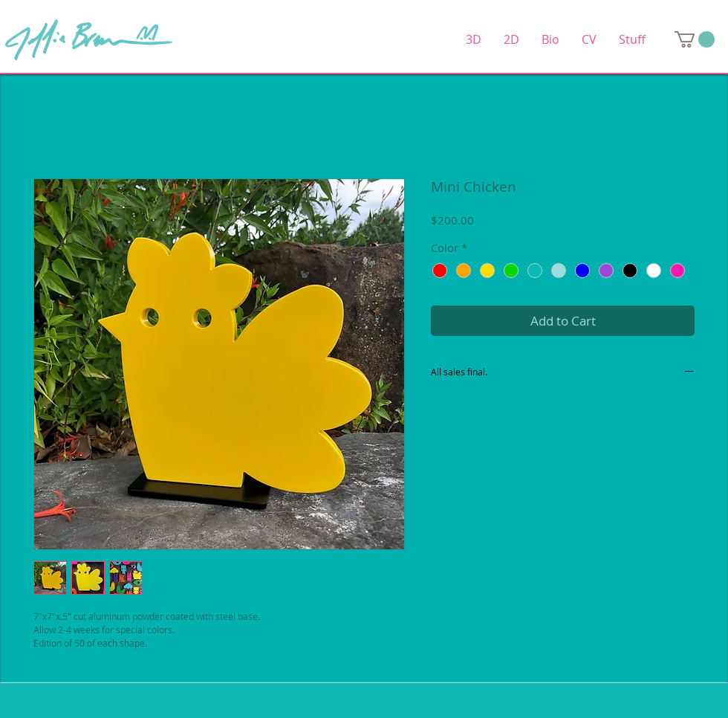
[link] (695, 39)
